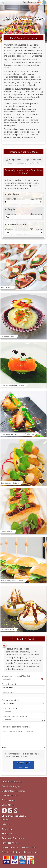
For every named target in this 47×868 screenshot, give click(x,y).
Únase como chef (10, 796)
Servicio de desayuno (12, 786)
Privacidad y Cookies (11, 843)
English (8, 829)
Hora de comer (23, 694)
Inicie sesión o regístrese (23, 765)
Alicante (6, 820)
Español (9, 834)
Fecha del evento (23, 686)
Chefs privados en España (14, 816)
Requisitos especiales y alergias (16, 727)
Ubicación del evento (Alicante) (23, 678)
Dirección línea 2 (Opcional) (23, 719)
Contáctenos (8, 805)
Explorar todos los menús (14, 791)
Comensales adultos (23, 703)
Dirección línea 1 (23, 711)
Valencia (6, 824)
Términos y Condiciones (13, 838)
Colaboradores (9, 800)
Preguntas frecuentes (12, 782)
